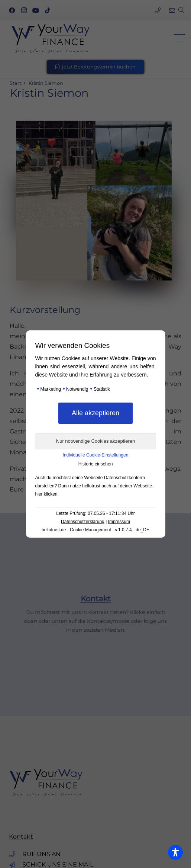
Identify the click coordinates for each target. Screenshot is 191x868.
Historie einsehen (96, 464)
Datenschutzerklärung (83, 522)
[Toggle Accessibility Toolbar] (175, 852)
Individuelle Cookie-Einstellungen (96, 455)
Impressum (119, 522)
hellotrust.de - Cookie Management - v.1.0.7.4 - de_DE (95, 530)
